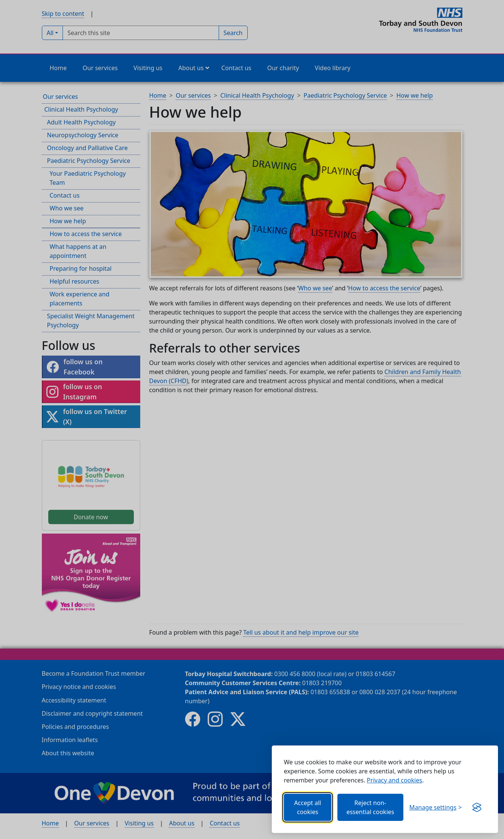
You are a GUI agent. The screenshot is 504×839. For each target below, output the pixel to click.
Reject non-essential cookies (370, 807)
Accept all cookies (308, 807)
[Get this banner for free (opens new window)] (477, 807)
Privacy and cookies (394, 780)
